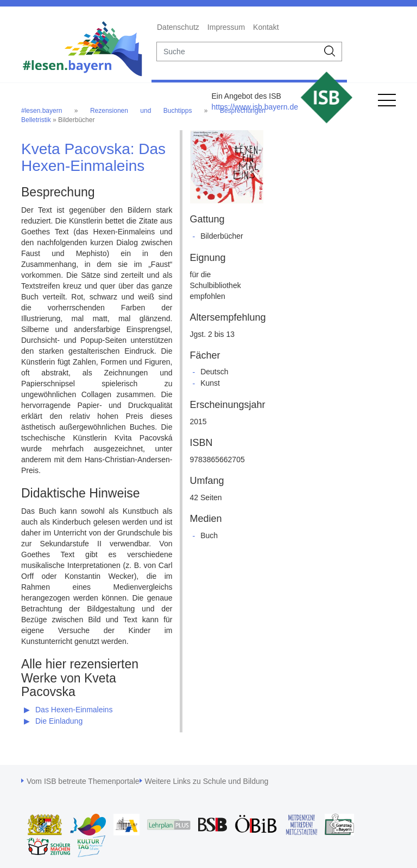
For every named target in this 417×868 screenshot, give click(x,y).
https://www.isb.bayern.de (255, 107)
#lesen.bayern (42, 111)
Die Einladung (59, 721)
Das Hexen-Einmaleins (74, 710)
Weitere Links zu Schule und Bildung (207, 781)
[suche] (238, 52)
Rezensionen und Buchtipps (141, 111)
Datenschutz (178, 27)
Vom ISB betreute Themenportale (83, 781)
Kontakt (266, 27)
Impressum (226, 27)
